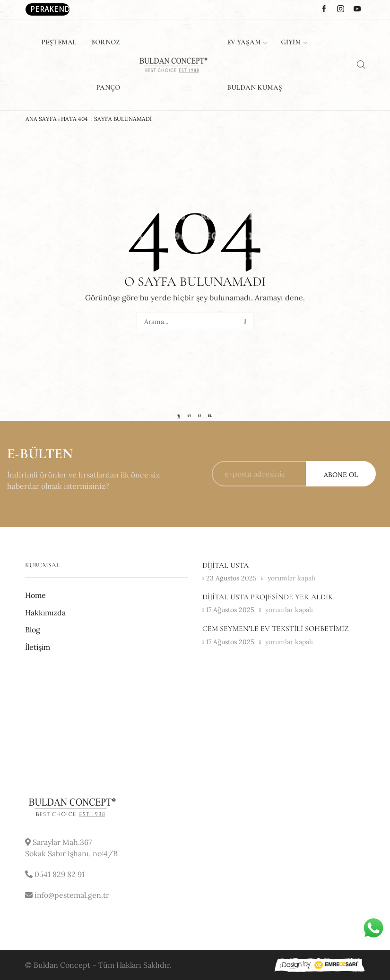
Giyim (294, 42)
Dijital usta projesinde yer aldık (268, 597)
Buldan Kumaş (255, 87)
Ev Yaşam (247, 42)
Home (35, 595)
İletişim (38, 647)
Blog (33, 630)
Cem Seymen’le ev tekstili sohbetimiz (275, 629)
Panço (108, 87)
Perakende (50, 9)
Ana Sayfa (41, 119)
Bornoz (105, 42)
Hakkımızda (45, 613)
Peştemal (59, 42)
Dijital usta (225, 565)
